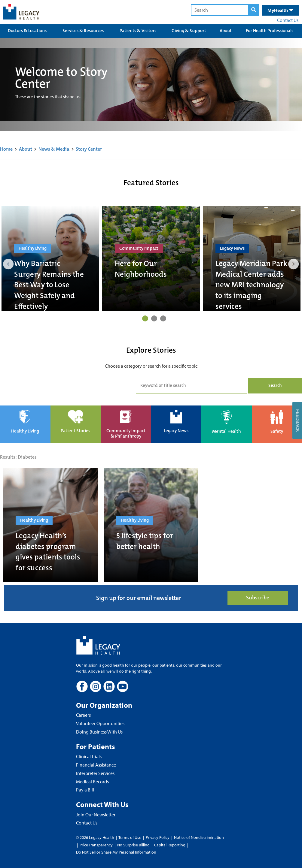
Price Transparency (96, 845)
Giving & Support (189, 31)
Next (294, 264)
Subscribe (258, 598)
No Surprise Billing (133, 845)
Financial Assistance (96, 765)
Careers (83, 715)
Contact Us (288, 20)
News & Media (54, 149)
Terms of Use (130, 837)
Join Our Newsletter (96, 815)
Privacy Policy (158, 837)
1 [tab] (145, 318)
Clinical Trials (89, 756)
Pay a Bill (85, 790)
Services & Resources (83, 31)
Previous (8, 264)
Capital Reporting (170, 845)
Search (275, 385)
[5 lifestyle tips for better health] (151, 525)
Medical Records (92, 782)
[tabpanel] (50, 259)
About (226, 31)
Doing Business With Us (99, 732)
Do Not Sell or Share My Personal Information (116, 852)
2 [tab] (154, 318)
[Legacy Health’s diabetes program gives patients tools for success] (50, 525)
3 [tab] (163, 318)
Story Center (89, 149)
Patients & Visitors (138, 31)
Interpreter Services (95, 773)
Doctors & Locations (27, 31)
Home (6, 149)
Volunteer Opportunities (100, 723)
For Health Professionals (270, 31)
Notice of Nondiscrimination (199, 837)
